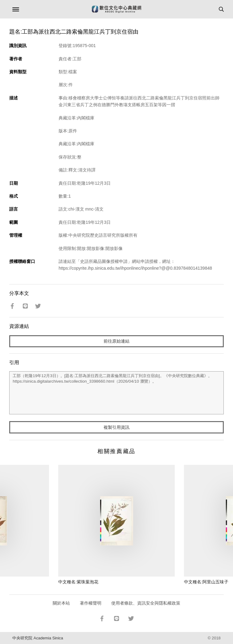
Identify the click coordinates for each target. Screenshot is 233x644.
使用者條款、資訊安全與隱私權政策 (146, 603)
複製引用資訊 (116, 427)
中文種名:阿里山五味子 (206, 582)
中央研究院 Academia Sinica (38, 638)
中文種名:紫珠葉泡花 (78, 582)
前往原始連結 (116, 341)
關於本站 (61, 603)
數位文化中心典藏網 (116, 9)
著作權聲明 (91, 603)
